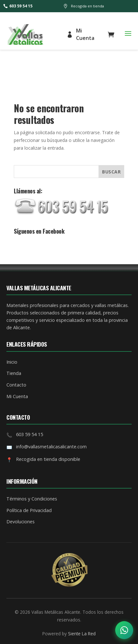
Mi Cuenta (80, 34)
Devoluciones (21, 522)
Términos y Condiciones (32, 499)
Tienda (14, 373)
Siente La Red (82, 634)
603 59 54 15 (18, 6)
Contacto (16, 385)
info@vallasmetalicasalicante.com (51, 447)
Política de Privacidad (29, 510)
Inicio (12, 362)
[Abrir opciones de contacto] (124, 630)
